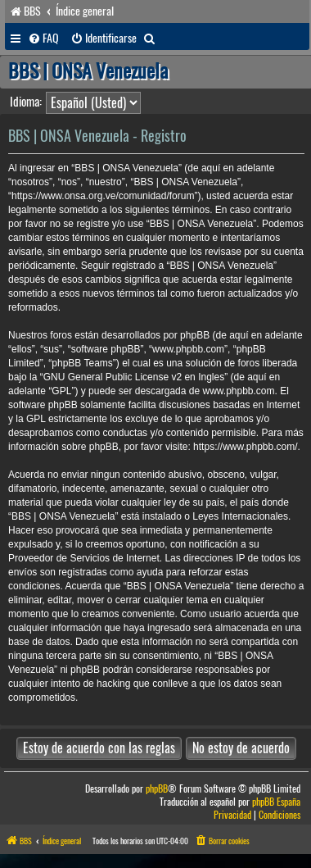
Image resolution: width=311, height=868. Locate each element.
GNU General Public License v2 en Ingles (134, 377)
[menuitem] (43, 39)
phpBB (157, 789)
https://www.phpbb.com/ (245, 447)
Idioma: (26, 102)
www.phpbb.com (238, 391)
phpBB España (276, 802)
